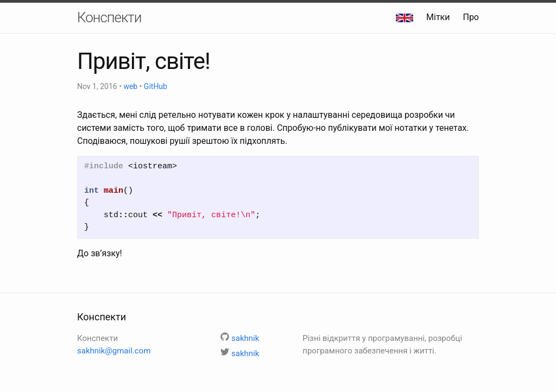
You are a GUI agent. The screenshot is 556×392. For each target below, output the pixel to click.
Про (471, 17)
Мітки (438, 17)
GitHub (156, 86)
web (130, 86)
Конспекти (109, 17)
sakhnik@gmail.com (114, 351)
